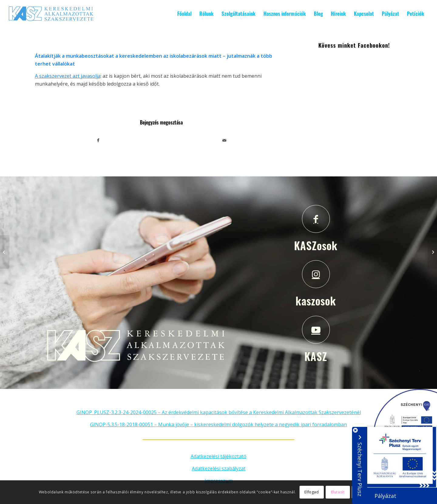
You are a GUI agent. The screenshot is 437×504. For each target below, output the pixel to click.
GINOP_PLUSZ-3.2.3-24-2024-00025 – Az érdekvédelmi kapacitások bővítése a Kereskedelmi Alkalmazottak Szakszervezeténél (219, 412)
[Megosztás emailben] (225, 140)
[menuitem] (184, 14)
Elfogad (312, 492)
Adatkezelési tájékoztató (218, 456)
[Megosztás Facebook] (98, 140)
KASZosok (316, 245)
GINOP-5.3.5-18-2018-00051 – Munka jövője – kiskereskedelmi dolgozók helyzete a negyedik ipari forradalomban (218, 424)
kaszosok (316, 301)
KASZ (316, 356)
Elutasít (338, 492)
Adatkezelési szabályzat (219, 468)
